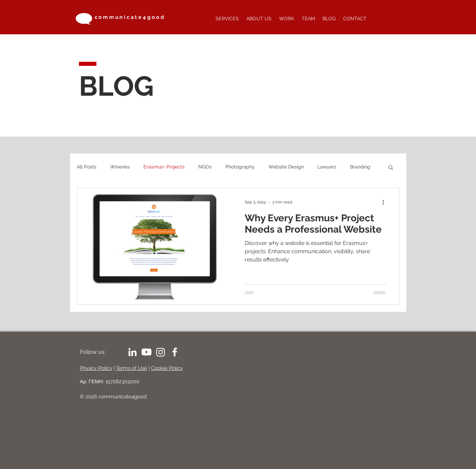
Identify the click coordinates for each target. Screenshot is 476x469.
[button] (391, 168)
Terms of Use (132, 368)
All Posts (87, 167)
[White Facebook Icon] (175, 352)
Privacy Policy (96, 368)
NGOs (205, 167)
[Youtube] (147, 352)
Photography (240, 167)
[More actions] (386, 202)
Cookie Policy (167, 368)
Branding (360, 167)
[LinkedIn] (132, 352)
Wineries (120, 167)
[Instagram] (161, 352)
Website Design (286, 167)
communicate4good (130, 17)
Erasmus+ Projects (164, 167)
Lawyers (327, 167)
